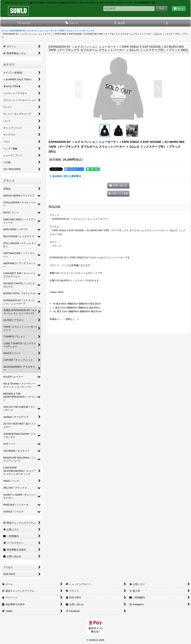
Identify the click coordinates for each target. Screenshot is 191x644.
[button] (167, 23)
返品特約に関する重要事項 (65, 176)
